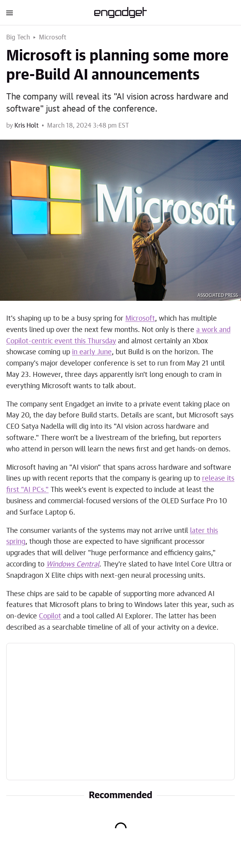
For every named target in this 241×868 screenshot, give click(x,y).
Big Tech (18, 37)
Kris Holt (26, 126)
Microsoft (53, 37)
